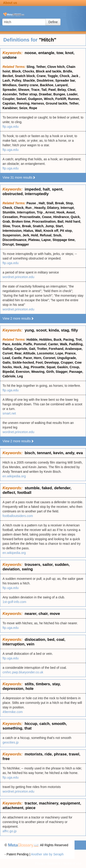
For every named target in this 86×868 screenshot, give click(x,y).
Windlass (10, 85)
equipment (70, 803)
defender (62, 488)
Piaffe (28, 344)
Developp (52, 362)
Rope (33, 108)
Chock (65, 76)
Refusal (46, 235)
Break (60, 203)
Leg (20, 376)
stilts (29, 684)
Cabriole (9, 376)
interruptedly (37, 194)
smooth (59, 724)
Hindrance (61, 217)
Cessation (10, 217)
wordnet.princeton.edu (18, 277)
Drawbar (45, 94)
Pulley (16, 80)
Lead (6, 358)
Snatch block (25, 76)
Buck (58, 340)
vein (31, 644)
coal (60, 640)
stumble (32, 488)
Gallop (8, 349)
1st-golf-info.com (14, 602)
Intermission (12, 231)
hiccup (31, 724)
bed (51, 640)
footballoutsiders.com (18, 516)
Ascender (10, 94)
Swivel (21, 99)
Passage (76, 372)
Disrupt (8, 244)
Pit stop (66, 231)
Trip (40, 212)
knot (69, 53)
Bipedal (8, 372)
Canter (53, 344)
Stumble (9, 212)
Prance (70, 353)
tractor (31, 803)
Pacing (69, 340)
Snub (57, 235)
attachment (13, 808)
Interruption (26, 212)
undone (10, 57)
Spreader (9, 90)
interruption (13, 644)
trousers (32, 565)
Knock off (51, 231)
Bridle (68, 71)
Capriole (21, 349)
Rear (18, 353)
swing (27, 569)
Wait (38, 231)
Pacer (28, 358)
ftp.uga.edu (11, 127)
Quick (75, 217)
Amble (17, 344)
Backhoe (47, 85)
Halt (42, 203)
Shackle (29, 80)
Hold (35, 235)
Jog (26, 367)
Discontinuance (14, 240)
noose (30, 53)
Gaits (7, 362)
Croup (74, 367)
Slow (6, 226)
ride (48, 754)
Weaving (38, 372)
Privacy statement (48, 863)
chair (43, 614)
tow (60, 53)
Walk (64, 344)
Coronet (49, 358)
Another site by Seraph (47, 854)
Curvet (8, 353)
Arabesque (73, 349)
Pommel (40, 344)
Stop (69, 203)
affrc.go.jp (10, 831)
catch (44, 724)
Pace (6, 344)
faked (47, 488)
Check (7, 208)
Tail (44, 90)
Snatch (38, 226)
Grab (6, 221)
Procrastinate (30, 217)
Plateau (34, 240)
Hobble (32, 340)
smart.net (9, 413)
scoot (41, 330)
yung (29, 330)
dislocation (35, 640)
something (12, 728)
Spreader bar (65, 80)
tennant (44, 453)
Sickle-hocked (23, 362)
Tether (41, 67)
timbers (43, 684)
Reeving (23, 103)
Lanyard (61, 85)
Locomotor (45, 353)
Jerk (26, 235)
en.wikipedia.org (14, 476)
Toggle (53, 76)
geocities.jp (11, 742)
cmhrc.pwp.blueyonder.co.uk (23, 672)
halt (46, 189)
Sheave (24, 90)
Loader (72, 94)
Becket (8, 76)
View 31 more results (19, 177)
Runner (73, 99)
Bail (61, 221)
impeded (33, 189)
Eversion (23, 372)
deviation (11, 569)
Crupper (67, 362)
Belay (61, 90)
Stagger (62, 372)
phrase (60, 754)
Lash (6, 80)
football (24, 493)
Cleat (72, 90)
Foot (39, 362)
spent (57, 189)
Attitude (29, 353)
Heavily (40, 208)
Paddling (76, 344)
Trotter (42, 349)
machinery (49, 803)
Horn (37, 358)
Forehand (56, 349)
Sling (31, 67)
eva (80, 453)
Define (53, 22)
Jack (75, 76)
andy (70, 453)
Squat (51, 367)
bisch (30, 453)
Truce (16, 226)
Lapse (46, 240)
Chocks (28, 71)
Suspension (12, 235)
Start (59, 226)
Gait (32, 349)
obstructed (13, 194)
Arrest (50, 212)
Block (16, 71)
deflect (9, 493)
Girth (50, 372)
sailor (47, 565)
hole (29, 689)
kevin (58, 453)
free (6, 759)
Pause (32, 203)
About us (10, 3)
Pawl (52, 90)
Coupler (8, 99)
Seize (23, 108)
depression (13, 689)
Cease (47, 217)
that (28, 728)
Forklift (61, 99)
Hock (17, 367)
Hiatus (28, 231)
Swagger (22, 244)
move (55, 614)
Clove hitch (56, 67)
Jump (49, 226)
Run (29, 208)
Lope (59, 353)
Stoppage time (64, 240)
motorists (33, 754)
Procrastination (44, 221)
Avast (70, 212)
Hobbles (46, 340)
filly (75, 330)
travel (74, 754)
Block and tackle (49, 71)
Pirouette (38, 367)
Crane (41, 76)
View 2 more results (18, 318)
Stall (50, 203)
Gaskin (62, 367)
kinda (54, 330)
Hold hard (73, 221)
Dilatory (53, 208)
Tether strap (28, 94)
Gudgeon (35, 99)
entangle (46, 53)
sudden (62, 565)
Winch (49, 99)
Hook (60, 212)
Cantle (17, 358)
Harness (37, 103)
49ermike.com (13, 712)
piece (30, 808)
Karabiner (10, 108)
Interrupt (67, 208)
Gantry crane (28, 85)
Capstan (9, 103)
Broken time (21, 221)
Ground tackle (56, 103)
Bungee (59, 94)
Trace (35, 90)
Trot (78, 340)
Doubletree (45, 80)
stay (56, 684)
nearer (30, 614)
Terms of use (72, 863)
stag (65, 330)
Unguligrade (67, 358)
